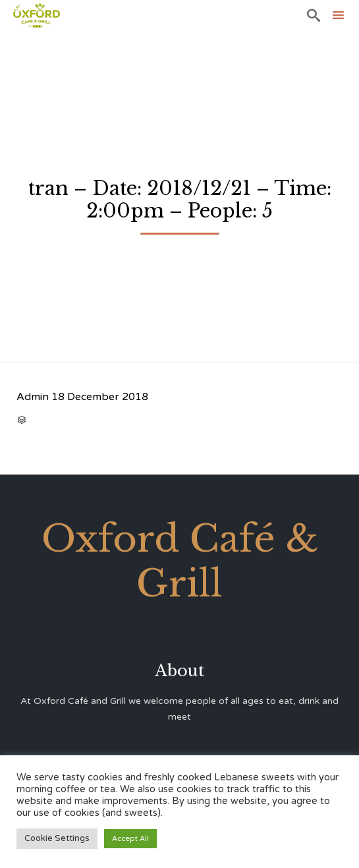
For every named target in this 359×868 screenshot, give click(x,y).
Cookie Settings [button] (57, 838)
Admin (33, 397)
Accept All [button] (130, 839)
